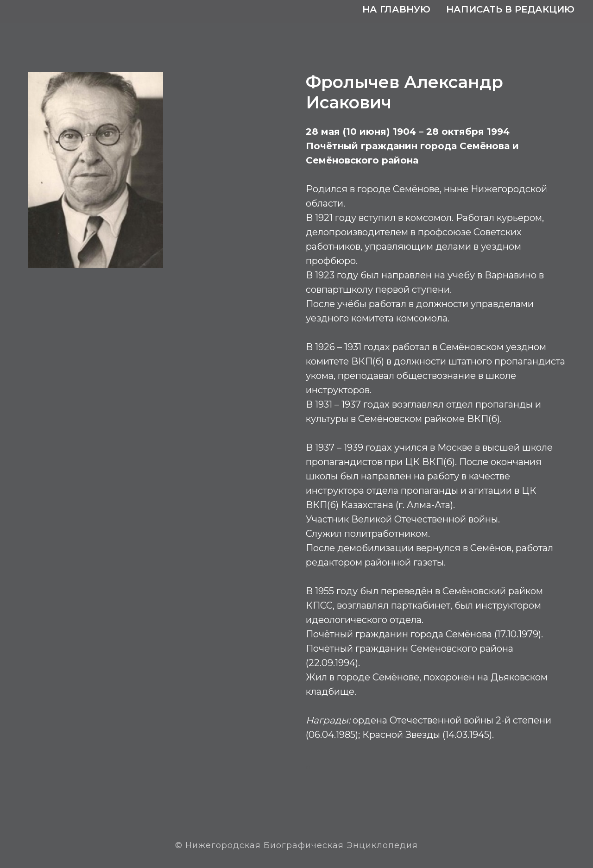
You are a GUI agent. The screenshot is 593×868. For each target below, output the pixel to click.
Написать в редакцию (510, 9)
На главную (396, 9)
